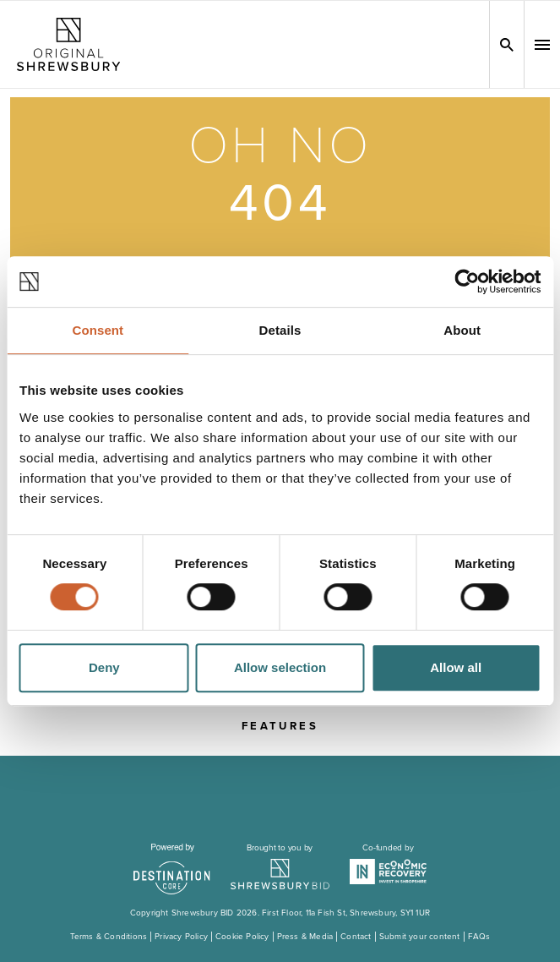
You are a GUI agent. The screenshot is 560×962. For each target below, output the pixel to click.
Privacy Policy (181, 937)
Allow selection (280, 667)
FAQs (479, 937)
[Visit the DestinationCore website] (172, 869)
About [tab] (462, 330)
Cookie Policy (242, 937)
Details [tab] (280, 330)
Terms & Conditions (109, 937)
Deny (104, 667)
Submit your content (420, 937)
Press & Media (305, 937)
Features (280, 726)
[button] (542, 45)
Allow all (456, 667)
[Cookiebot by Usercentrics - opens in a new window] (467, 281)
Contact (356, 937)
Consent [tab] (98, 330)
